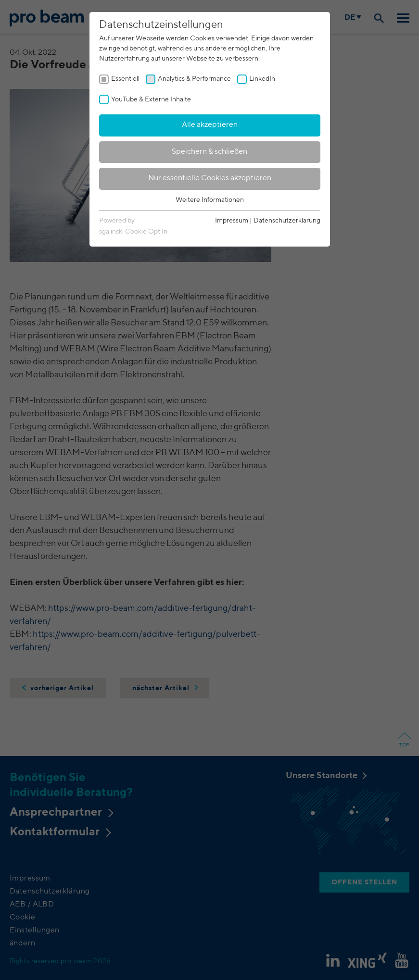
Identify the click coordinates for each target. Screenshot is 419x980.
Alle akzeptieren (210, 125)
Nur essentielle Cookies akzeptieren (210, 178)
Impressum (232, 221)
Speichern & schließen (209, 152)
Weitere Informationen (210, 200)
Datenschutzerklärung (287, 221)
